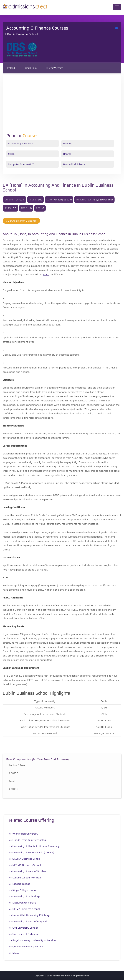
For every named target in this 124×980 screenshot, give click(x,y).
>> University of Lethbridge (25, 896)
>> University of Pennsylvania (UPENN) (32, 852)
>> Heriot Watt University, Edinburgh (30, 915)
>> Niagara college (20, 884)
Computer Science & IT (21, 164)
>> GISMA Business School (24, 909)
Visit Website (56, 68)
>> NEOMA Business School (25, 865)
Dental (67, 154)
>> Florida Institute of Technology (28, 840)
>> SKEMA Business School (25, 859)
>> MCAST (15, 953)
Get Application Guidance (21, 221)
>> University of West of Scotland (28, 871)
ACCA (46, 274)
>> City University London (24, 928)
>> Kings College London (23, 890)
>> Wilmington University (24, 834)
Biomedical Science (74, 164)
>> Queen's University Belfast (26, 947)
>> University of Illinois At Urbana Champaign (35, 846)
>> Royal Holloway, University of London (32, 940)
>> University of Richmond (24, 934)
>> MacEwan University (23, 903)
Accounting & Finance (21, 143)
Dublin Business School (22, 34)
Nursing (68, 143)
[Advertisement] (62, 107)
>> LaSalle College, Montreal (25, 878)
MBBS (12, 154)
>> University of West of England (28, 921)
